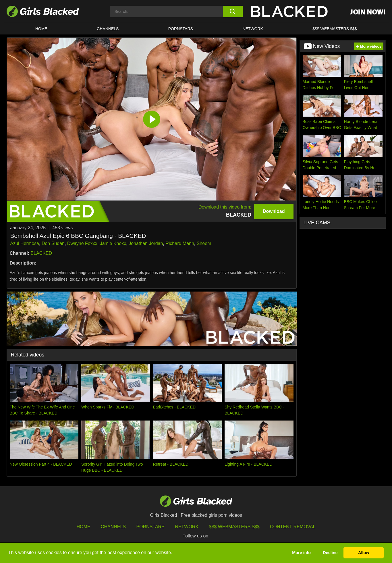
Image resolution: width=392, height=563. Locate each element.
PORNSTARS (181, 29)
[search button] (233, 11)
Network (253, 29)
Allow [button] (364, 553)
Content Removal (293, 527)
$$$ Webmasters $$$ (335, 29)
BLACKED (41, 253)
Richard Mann (180, 243)
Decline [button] (330, 553)
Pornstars (150, 527)
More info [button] (301, 553)
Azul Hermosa (25, 243)
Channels (108, 29)
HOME (41, 29)
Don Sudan (53, 243)
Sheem (204, 243)
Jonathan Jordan (146, 243)
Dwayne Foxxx (82, 243)
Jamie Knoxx (113, 243)
